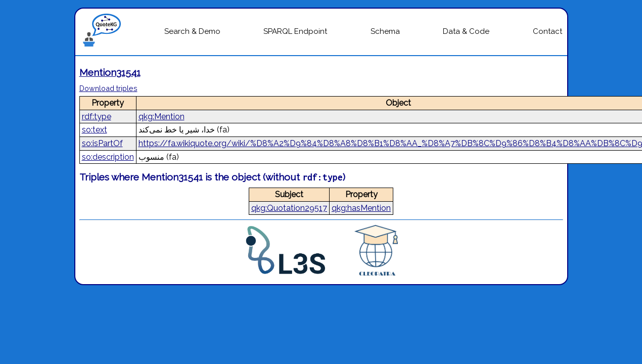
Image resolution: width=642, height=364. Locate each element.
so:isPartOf (102, 143)
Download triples (108, 88)
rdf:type (97, 117)
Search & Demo (192, 31)
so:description (108, 157)
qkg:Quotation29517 (289, 208)
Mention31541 (110, 72)
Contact (547, 31)
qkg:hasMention (361, 208)
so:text (95, 130)
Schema (385, 31)
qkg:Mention (162, 117)
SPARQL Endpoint (295, 31)
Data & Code (466, 31)
